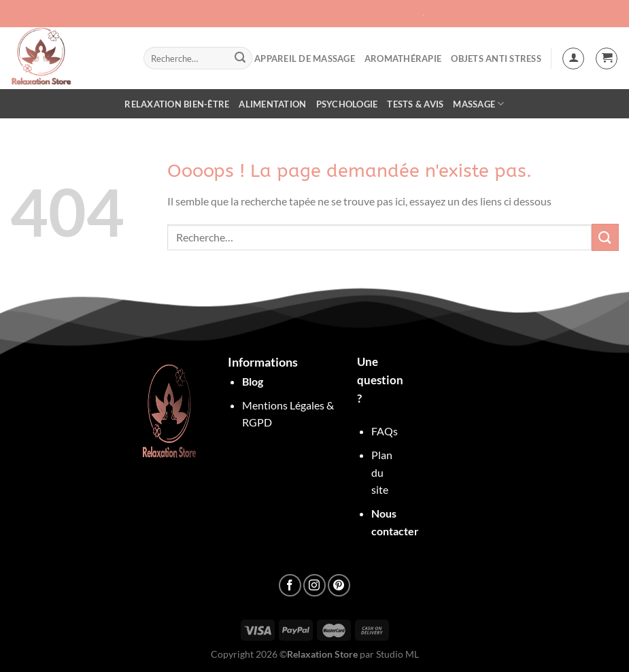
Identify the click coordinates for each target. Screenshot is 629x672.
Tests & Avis (415, 104)
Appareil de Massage (305, 58)
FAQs (385, 431)
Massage (478, 104)
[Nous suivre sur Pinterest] (339, 585)
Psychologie (347, 104)
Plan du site (382, 472)
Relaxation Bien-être (177, 104)
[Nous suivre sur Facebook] (290, 585)
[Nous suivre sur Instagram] (314, 585)
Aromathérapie (403, 58)
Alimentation (272, 104)
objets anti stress (496, 58)
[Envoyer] (240, 58)
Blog (253, 381)
